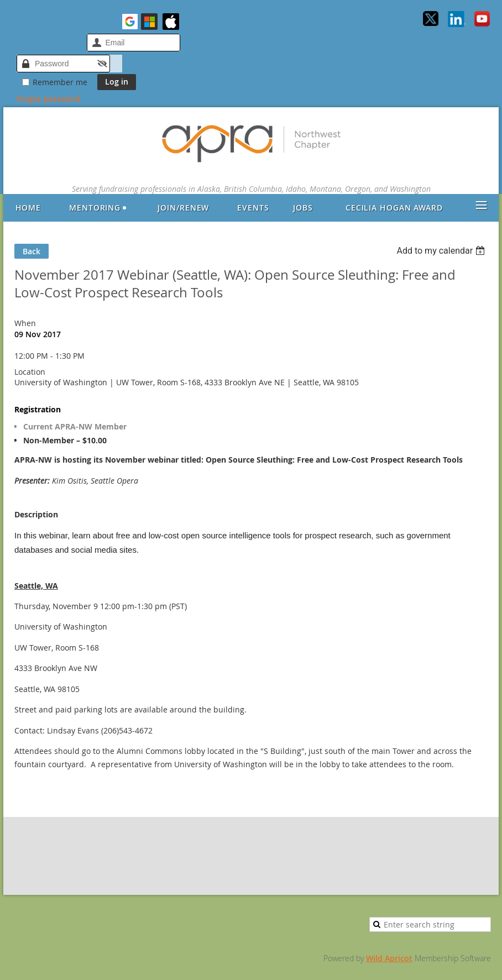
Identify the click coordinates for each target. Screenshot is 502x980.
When (25, 323)
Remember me (60, 82)
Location (30, 372)
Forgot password (48, 99)
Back (32, 251)
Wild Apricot (389, 958)
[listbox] (442, 251)
